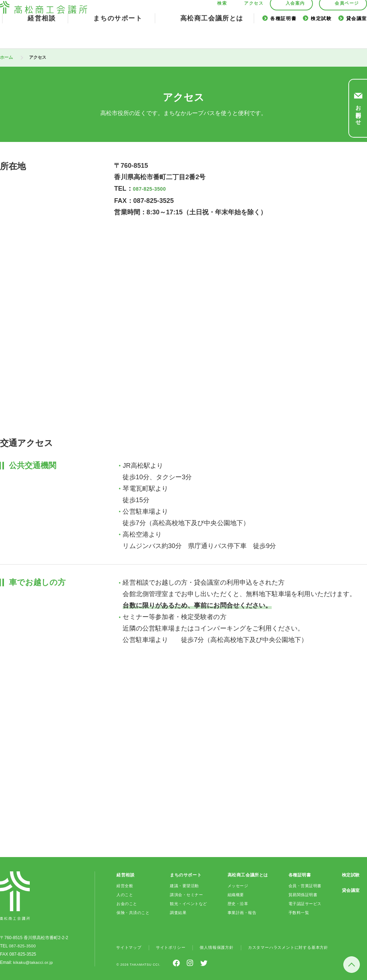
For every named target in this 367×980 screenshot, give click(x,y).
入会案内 (295, 20)
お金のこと (128, 903)
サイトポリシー (174, 947)
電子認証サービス (306, 903)
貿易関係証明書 (303, 894)
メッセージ (238, 885)
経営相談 (42, 35)
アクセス (254, 20)
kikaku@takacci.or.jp (33, 962)
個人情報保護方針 (223, 947)
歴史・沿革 (238, 903)
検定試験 (321, 35)
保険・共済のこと (135, 912)
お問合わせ (358, 112)
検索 (222, 20)
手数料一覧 (299, 912)
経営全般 (125, 885)
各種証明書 (283, 35)
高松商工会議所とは (212, 35)
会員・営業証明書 (306, 885)
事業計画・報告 (242, 912)
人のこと (125, 894)
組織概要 (235, 894)
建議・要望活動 (185, 885)
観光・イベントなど (189, 903)
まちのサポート (118, 35)
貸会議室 (357, 35)
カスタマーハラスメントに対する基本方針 (299, 947)
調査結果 (178, 912)
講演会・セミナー (187, 894)
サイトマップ (130, 947)
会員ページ (347, 20)
